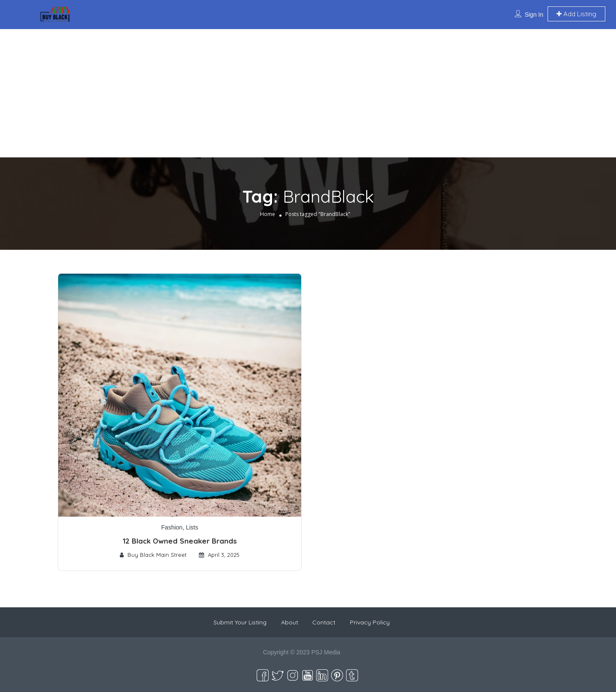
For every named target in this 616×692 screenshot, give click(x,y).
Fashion (172, 527)
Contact (324, 622)
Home (268, 214)
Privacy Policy (370, 622)
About (290, 622)
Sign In (534, 15)
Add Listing (576, 14)
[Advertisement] (308, 93)
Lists (192, 527)
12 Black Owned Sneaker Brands (180, 541)
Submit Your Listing (240, 622)
